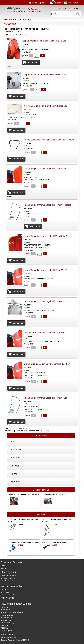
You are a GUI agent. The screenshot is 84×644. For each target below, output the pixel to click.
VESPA (18, 29)
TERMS (59, 9)
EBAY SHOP (16, 482)
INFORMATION (17, 450)
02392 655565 (8, 598)
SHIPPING (15, 474)
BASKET (58, 3)
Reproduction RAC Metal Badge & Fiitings (23, 542)
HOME (14, 442)
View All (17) (23, 35)
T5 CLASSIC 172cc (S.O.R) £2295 (54, 495)
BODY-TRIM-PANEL (28, 29)
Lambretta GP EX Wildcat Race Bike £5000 (23, 495)
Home (35, 3)
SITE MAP (6, 592)
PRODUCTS (10, 29)
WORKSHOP (16, 458)
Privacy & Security (8, 595)
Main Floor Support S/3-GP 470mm (54, 542)
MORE (9, 66)
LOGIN (45, 3)
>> (17, 35)
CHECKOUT (74, 3)
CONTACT (67, 9)
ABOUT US (15, 466)
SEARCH (75, 9)
